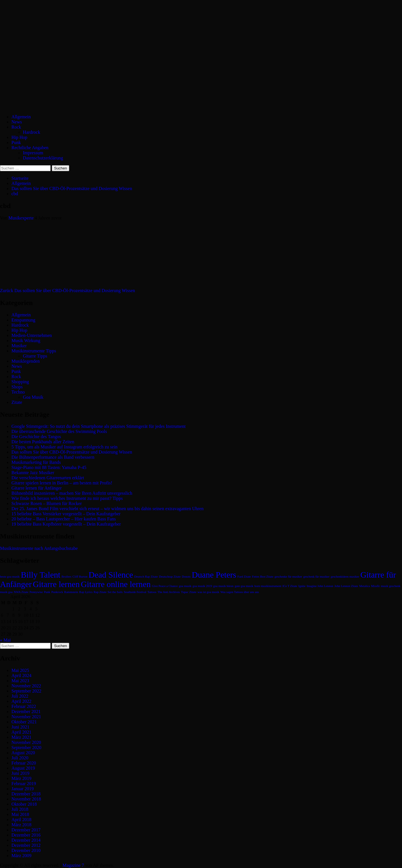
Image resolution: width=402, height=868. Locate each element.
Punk (16, 142)
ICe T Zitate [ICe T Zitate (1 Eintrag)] (290, 586)
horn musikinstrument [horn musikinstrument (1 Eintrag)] (268, 586)
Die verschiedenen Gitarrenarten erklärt (48, 478)
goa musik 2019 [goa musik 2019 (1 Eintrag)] (202, 586)
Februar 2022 (24, 706)
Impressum (33, 153)
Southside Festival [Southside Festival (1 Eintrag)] (135, 592)
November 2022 (26, 686)
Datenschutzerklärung (43, 158)
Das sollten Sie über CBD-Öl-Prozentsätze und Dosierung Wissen (68, 291)
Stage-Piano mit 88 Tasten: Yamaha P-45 (49, 467)
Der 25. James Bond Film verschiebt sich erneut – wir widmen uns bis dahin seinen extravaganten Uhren (107, 509)
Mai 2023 (20, 681)
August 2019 (23, 768)
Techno (18, 392)
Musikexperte (22, 218)
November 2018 (26, 799)
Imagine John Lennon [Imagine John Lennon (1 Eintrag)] (320, 586)
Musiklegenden (26, 361)
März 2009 (21, 856)
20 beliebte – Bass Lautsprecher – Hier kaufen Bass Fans (64, 519)
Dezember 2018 (26, 794)
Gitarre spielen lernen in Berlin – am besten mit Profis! (62, 483)
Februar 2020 (24, 763)
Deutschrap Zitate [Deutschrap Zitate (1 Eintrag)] (170, 577)
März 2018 (21, 825)
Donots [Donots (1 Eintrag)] (186, 577)
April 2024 (21, 676)
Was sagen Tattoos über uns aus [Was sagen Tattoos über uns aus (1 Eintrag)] (240, 592)
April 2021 (21, 732)
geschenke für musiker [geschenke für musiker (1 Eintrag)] (288, 577)
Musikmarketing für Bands (36, 462)
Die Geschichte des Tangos (36, 437)
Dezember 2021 (26, 712)
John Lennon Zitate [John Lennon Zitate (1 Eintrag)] (346, 586)
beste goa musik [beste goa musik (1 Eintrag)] (10, 577)
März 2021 (21, 737)
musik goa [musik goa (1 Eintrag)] (6, 592)
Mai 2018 (20, 814)
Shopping (20, 382)
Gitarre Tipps (35, 356)
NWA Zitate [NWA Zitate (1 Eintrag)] (21, 592)
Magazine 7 (73, 865)
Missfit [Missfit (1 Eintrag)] (375, 586)
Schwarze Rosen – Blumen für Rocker (47, 503)
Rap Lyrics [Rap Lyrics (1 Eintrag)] (86, 592)
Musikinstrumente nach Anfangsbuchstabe (39, 548)
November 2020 (26, 742)
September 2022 (26, 691)
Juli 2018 (20, 809)
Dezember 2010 (26, 850)
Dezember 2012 (26, 845)
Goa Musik (33, 397)
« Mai (5, 640)
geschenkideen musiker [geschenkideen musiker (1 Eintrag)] (345, 577)
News (17, 122)
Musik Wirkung (26, 341)
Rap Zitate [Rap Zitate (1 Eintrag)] (100, 592)
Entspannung (23, 320)
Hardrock (31, 132)
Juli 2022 (20, 696)
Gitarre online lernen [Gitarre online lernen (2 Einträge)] (116, 584)
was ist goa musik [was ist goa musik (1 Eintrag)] (208, 592)
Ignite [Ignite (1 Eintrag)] (302, 586)
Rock (16, 127)
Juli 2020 (20, 758)
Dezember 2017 (26, 830)
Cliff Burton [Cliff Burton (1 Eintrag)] (80, 577)
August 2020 (23, 753)
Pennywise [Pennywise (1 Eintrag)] (36, 592)
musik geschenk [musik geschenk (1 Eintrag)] (391, 586)
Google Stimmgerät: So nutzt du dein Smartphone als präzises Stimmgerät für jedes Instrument (99, 426)
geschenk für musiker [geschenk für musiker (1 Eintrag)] (316, 577)
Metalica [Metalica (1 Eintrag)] (365, 586)
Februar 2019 (24, 784)
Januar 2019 (23, 789)
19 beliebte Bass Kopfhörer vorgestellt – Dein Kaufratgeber (66, 524)
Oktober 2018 (24, 804)
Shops (17, 387)
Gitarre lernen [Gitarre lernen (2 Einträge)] (56, 584)
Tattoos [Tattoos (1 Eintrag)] (152, 592)
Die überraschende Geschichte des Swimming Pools (59, 431)
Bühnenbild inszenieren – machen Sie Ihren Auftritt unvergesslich (72, 493)
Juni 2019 (20, 773)
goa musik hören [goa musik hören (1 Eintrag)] (223, 586)
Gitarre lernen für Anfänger (36, 488)
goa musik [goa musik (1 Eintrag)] (185, 586)
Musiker (19, 346)
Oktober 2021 (24, 722)
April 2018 (21, 820)
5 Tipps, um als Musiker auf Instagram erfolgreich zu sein (65, 447)
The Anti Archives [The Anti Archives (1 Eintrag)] (169, 592)
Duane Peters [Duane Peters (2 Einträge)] (214, 575)
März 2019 (21, 778)
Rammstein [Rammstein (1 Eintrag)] (71, 592)
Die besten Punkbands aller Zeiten (43, 442)
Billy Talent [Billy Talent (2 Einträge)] (41, 575)
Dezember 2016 (26, 835)
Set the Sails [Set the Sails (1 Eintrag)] (115, 592)
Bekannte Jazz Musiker (33, 473)
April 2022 (21, 701)
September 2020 (26, 748)
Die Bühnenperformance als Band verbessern (53, 457)
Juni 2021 (20, 727)
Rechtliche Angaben (30, 148)
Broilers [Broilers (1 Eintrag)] (66, 577)
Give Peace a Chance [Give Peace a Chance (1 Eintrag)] (165, 586)
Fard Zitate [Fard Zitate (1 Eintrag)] (244, 577)
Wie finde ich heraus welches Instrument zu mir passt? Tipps (67, 498)
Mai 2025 (20, 670)
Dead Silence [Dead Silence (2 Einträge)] (111, 575)
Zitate (17, 402)
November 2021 (26, 717)
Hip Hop (19, 137)
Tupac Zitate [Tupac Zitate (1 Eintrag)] (189, 592)
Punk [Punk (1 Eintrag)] (47, 592)
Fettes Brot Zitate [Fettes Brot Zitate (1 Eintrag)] (263, 577)
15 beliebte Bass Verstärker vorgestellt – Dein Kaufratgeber (66, 514)
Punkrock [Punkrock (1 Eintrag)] (57, 592)
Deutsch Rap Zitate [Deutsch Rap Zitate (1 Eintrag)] (146, 577)
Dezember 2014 (26, 840)
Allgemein (21, 117)
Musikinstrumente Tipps (34, 351)
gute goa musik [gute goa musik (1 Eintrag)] (244, 586)
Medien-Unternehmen (32, 335)
